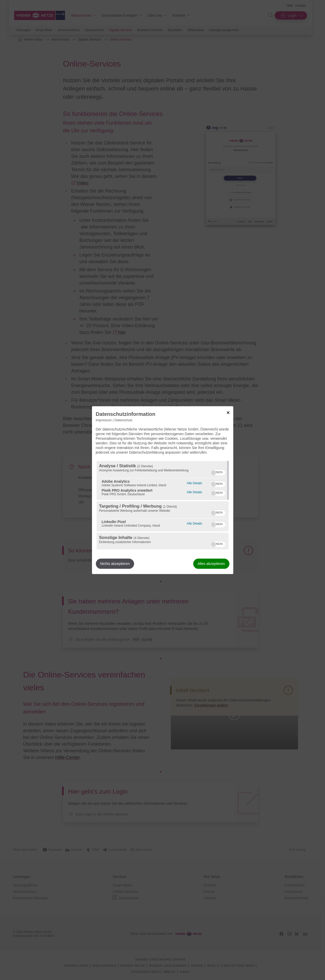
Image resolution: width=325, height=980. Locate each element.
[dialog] (163, 490)
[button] (213, 472)
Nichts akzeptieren (115, 564)
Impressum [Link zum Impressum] (104, 420)
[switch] (218, 472)
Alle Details (194, 483)
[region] (163, 505)
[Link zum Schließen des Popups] (228, 413)
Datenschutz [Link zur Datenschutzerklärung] (124, 420)
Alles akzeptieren (211, 564)
